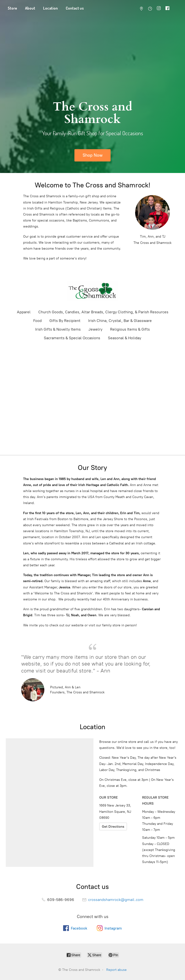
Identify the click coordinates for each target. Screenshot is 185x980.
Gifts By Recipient (65, 321)
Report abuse (116, 970)
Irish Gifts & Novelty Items (58, 329)
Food (37, 321)
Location (50, 8)
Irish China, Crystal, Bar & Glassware (120, 321)
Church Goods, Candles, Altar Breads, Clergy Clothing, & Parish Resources (103, 312)
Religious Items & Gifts (130, 329)
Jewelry (95, 329)
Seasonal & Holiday (125, 338)
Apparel (24, 312)
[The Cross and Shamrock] (92, 291)
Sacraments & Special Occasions (72, 338)
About (30, 8)
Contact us (75, 8)
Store (12, 8)
